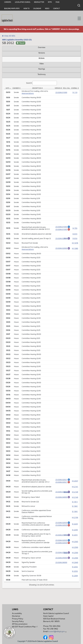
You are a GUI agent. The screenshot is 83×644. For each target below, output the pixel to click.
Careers (8, 2)
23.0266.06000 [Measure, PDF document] (61, 567)
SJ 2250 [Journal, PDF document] (75, 533)
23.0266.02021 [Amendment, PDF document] (63, 481)
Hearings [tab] (42, 69)
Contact (57, 8)
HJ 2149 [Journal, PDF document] (75, 494)
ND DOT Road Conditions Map (25, 627)
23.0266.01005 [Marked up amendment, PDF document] (63, 230)
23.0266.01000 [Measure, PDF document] (61, 92)
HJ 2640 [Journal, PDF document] (75, 567)
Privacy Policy (18, 619)
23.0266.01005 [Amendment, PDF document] (63, 227)
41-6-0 (67, 538)
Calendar (37, 8)
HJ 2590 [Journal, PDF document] (75, 551)
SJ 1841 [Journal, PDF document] (75, 508)
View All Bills (9, 36)
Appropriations (28, 93)
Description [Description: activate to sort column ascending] (37, 88)
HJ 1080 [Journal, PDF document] (75, 250)
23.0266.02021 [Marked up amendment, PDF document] (63, 484)
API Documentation (20, 624)
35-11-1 (67, 239)
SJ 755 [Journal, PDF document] (75, 229)
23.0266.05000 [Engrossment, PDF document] (63, 538)
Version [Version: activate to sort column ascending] (58, 88)
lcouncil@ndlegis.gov (57, 631)
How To (26, 8)
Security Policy (18, 621)
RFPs (50, 2)
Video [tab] (42, 64)
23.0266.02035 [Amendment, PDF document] (63, 525)
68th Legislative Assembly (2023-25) (17, 40)
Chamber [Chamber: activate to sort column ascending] (16, 88)
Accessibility (17, 613)
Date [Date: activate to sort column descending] (7, 88)
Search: (41, 83)
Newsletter (39, 2)
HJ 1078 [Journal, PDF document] (75, 244)
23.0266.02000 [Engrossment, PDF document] (63, 239)
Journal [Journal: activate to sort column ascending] (74, 88)
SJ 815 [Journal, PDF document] (75, 235)
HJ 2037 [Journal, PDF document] (75, 482)
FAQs (58, 2)
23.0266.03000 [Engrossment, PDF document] (63, 494)
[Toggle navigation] (78, 18)
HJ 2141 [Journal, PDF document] (75, 489)
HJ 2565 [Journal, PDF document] (75, 545)
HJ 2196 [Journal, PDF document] (75, 520)
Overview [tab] (42, 47)
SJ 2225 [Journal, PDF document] (75, 527)
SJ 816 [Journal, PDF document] (75, 239)
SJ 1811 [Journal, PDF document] (75, 504)
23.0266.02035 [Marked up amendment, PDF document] (63, 528)
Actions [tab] (41, 58)
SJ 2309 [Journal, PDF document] (75, 580)
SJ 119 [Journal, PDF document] (75, 92)
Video (47, 8)
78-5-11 (67, 557)
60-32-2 (67, 494)
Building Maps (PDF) (12, 8)
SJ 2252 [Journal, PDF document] (75, 571)
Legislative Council (23, 2)
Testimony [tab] (42, 74)
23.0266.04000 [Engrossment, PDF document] (63, 499)
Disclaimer (16, 616)
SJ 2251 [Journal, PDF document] (75, 538)
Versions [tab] (42, 53)
